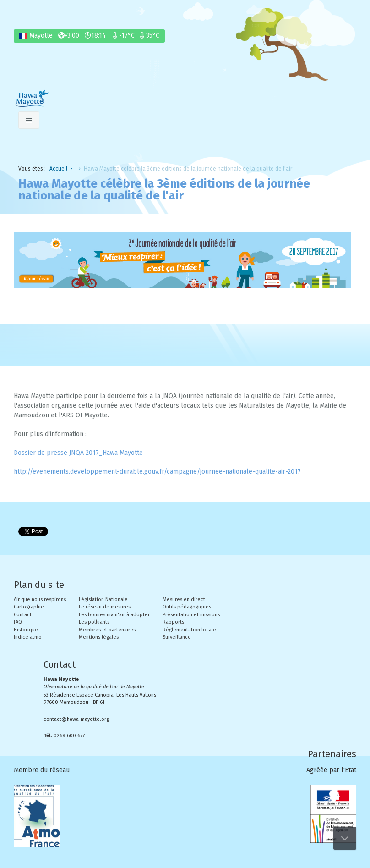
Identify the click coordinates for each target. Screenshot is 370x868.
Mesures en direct (184, 600)
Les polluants (94, 622)
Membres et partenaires (107, 630)
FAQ (18, 622)
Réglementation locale (189, 630)
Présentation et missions (191, 615)
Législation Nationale (103, 600)
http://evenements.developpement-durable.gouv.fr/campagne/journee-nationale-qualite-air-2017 (157, 472)
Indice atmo (28, 637)
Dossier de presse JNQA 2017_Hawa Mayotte (78, 453)
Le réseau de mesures (105, 607)
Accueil (58, 169)
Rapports (173, 622)
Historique (26, 630)
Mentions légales (99, 637)
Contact (23, 615)
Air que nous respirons (40, 600)
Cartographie (29, 607)
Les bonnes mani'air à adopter (114, 615)
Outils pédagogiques (187, 607)
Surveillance (177, 637)
